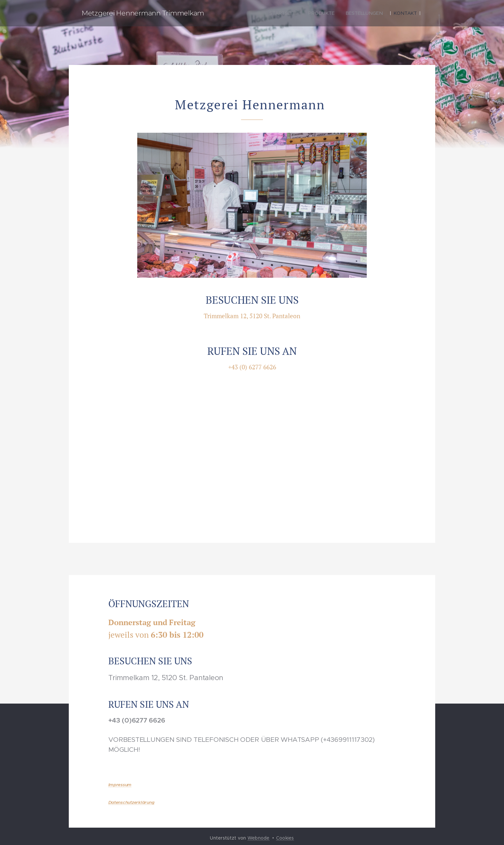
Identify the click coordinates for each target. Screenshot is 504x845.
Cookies (285, 838)
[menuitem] (283, 13)
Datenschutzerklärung (131, 802)
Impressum (120, 785)
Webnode (259, 838)
